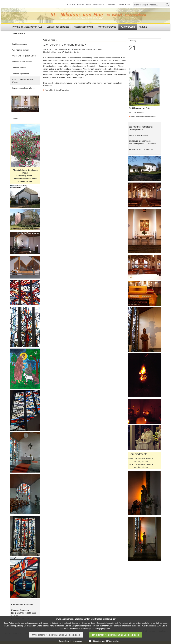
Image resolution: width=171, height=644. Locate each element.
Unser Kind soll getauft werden (24, 56)
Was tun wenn (128, 27)
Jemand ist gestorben (21, 74)
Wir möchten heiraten (21, 50)
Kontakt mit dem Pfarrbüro (57, 90)
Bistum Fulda (124, 4)
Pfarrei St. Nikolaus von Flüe (27, 27)
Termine (143, 27)
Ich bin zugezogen (19, 44)
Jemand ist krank (19, 68)
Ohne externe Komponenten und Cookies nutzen (56, 635)
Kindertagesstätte (84, 27)
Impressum (111, 4)
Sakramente (19, 34)
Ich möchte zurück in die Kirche (23, 81)
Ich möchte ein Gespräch (22, 62)
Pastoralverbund (107, 27)
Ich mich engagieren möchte (23, 88)
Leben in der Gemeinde (58, 27)
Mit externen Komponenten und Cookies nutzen (115, 635)
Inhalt (89, 4)
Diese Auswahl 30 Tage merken (106, 641)
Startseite (71, 4)
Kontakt (80, 4)
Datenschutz (99, 4)
